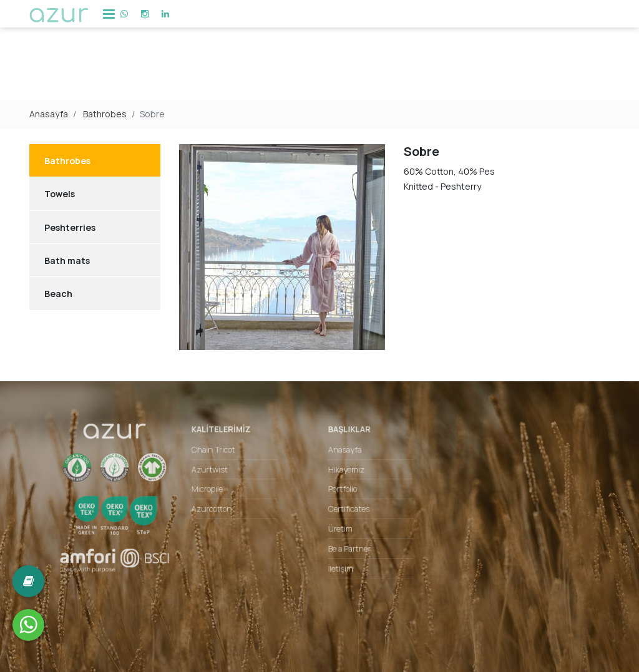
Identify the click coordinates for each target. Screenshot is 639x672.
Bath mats (67, 261)
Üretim (339, 528)
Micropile (215, 492)
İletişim (339, 565)
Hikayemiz (344, 474)
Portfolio (341, 492)
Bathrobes (105, 114)
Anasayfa (49, 114)
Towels (60, 194)
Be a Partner (347, 547)
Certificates (347, 510)
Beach (58, 294)
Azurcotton (220, 510)
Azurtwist (218, 474)
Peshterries (70, 227)
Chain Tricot (221, 455)
